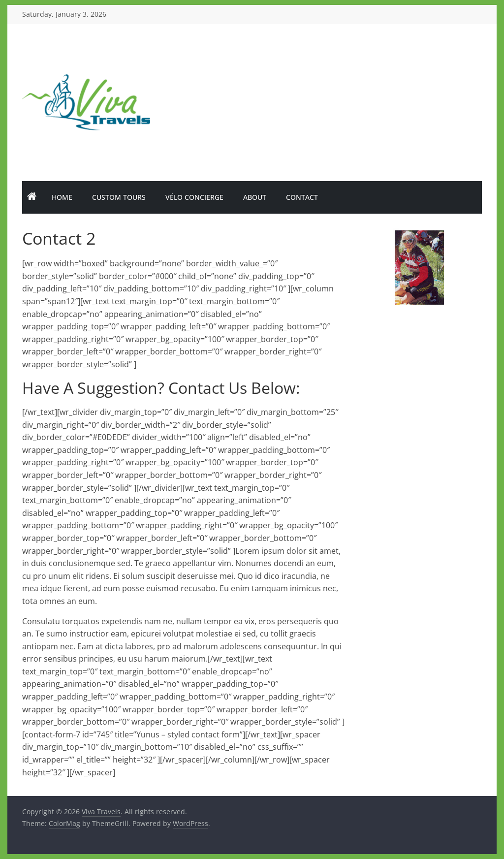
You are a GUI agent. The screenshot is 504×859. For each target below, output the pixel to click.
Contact (302, 197)
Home (62, 197)
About (255, 197)
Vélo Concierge (194, 197)
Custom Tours (119, 197)
